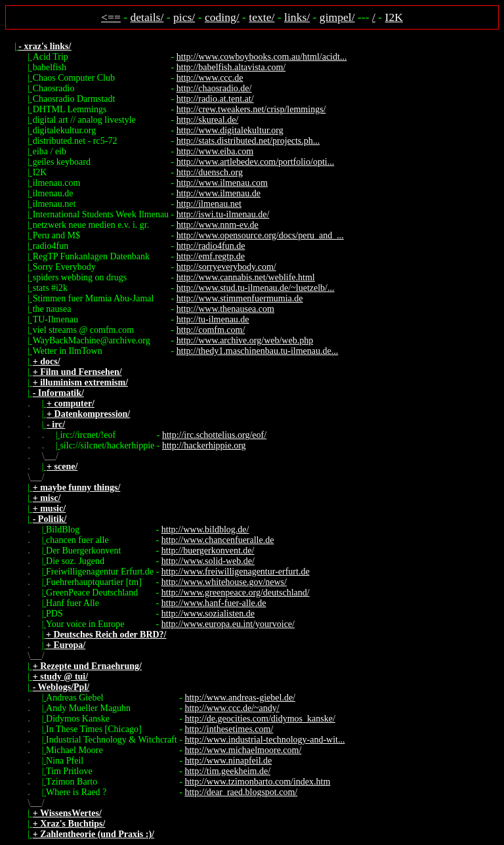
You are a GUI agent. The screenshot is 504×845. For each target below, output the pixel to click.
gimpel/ (337, 17)
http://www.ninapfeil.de (228, 761)
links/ (297, 17)
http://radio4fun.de (211, 246)
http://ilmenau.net (209, 204)
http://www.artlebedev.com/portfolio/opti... (255, 162)
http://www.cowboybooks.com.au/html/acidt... (262, 57)
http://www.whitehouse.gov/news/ (224, 582)
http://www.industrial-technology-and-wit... (264, 740)
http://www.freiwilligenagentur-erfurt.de (236, 572)
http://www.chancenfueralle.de (218, 540)
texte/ (262, 17)
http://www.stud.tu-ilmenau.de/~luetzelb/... (256, 288)
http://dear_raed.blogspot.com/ (241, 792)
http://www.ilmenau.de (219, 193)
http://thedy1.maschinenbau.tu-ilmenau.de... (258, 351)
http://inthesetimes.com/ (229, 729)
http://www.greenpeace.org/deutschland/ (236, 593)
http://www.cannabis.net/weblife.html (246, 277)
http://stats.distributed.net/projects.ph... (248, 141)
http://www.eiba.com (215, 151)
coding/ (222, 17)
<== (111, 17)
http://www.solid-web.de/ (208, 561)
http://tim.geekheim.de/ (227, 771)
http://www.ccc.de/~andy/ (232, 708)
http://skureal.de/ (207, 120)
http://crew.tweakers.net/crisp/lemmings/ (251, 109)
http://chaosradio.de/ (214, 88)
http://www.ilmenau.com (222, 183)
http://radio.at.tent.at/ (215, 99)
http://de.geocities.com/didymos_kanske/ (260, 719)
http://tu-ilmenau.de (213, 319)
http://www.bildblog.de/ (205, 530)
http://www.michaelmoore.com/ (243, 750)
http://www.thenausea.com (225, 309)
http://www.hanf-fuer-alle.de (214, 603)
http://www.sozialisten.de (208, 614)
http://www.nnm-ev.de (218, 225)
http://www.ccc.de (210, 78)
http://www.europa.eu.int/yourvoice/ (228, 624)
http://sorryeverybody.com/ (226, 267)
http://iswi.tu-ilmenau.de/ (223, 214)
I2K (394, 17)
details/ (147, 17)
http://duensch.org (210, 172)
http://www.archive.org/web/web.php (245, 340)
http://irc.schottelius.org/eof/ (214, 435)
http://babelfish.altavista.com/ (231, 67)
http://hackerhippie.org (204, 445)
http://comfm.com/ (211, 330)
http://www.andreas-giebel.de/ (240, 698)
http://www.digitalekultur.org (230, 130)
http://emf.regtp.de (211, 256)
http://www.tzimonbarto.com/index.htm (257, 782)
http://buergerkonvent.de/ (208, 551)
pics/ (184, 17)
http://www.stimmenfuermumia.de (240, 298)
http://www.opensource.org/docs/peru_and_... (260, 235)
